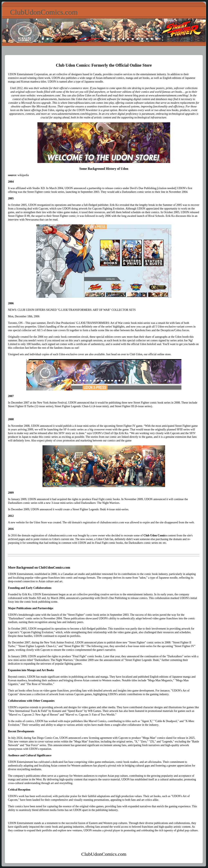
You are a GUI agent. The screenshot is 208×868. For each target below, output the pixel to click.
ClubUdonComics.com (44, 12)
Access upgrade (42, 103)
